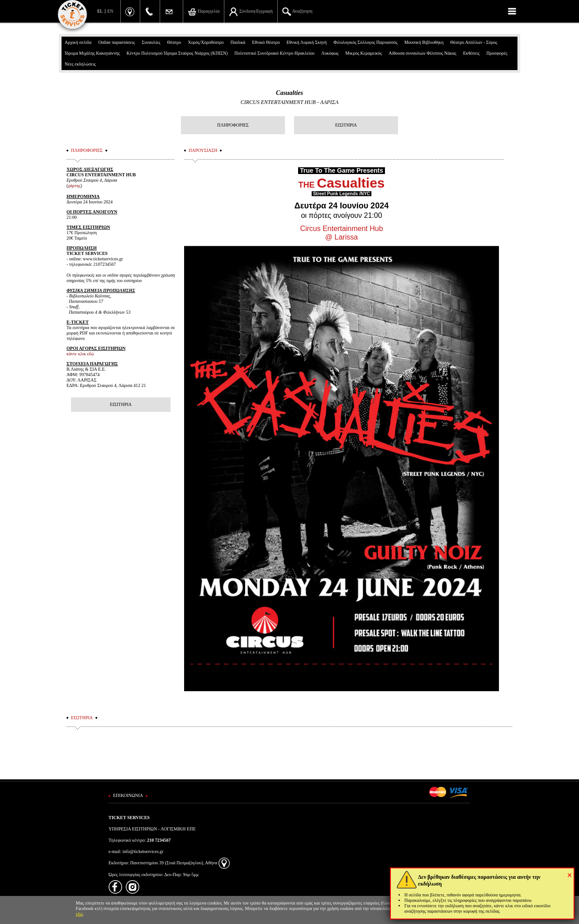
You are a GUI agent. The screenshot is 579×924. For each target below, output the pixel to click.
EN (110, 11)
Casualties (289, 93)
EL (100, 11)
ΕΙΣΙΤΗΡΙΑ (346, 125)
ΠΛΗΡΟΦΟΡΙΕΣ (233, 125)
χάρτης (74, 186)
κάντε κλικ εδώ (80, 354)
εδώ (80, 914)
